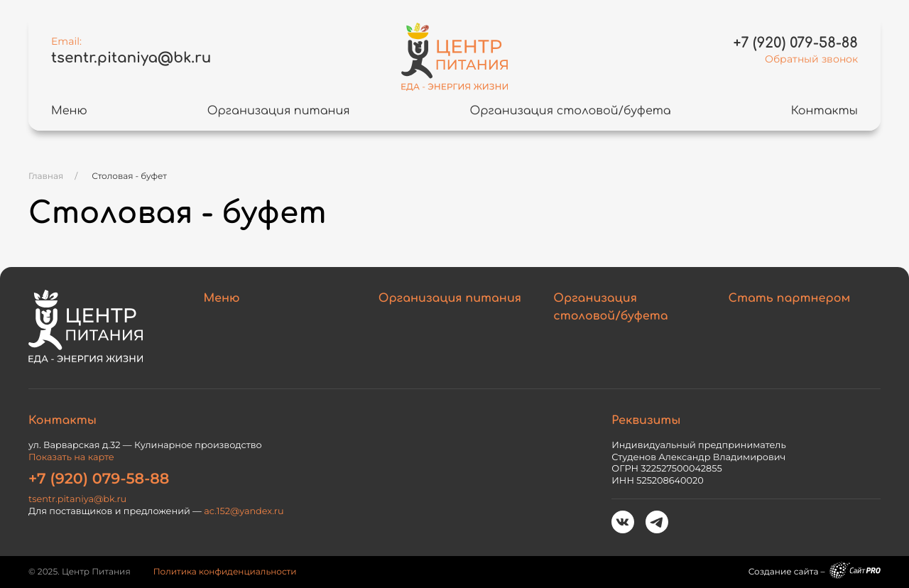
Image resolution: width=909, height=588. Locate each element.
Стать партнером (790, 298)
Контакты (824, 111)
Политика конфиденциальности (225, 572)
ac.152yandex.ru (244, 512)
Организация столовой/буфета (571, 111)
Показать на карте (71, 458)
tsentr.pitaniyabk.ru (131, 58)
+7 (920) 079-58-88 (99, 479)
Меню (69, 111)
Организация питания (279, 111)
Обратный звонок (811, 59)
